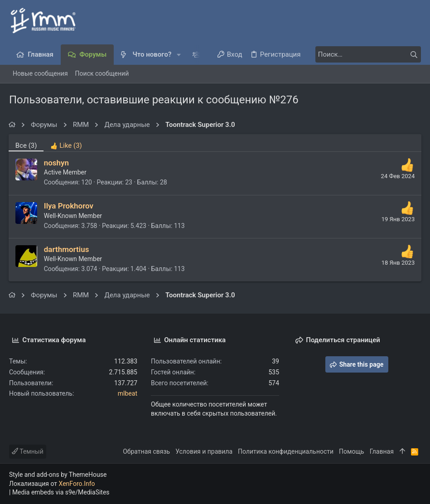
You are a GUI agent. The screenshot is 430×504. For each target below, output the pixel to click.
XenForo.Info (77, 484)
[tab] (67, 143)
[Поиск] (364, 54)
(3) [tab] (27, 145)
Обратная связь (146, 451)
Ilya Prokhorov (69, 206)
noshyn (57, 163)
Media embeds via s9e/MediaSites (61, 492)
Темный (28, 451)
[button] (179, 55)
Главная (382, 451)
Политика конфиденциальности (286, 451)
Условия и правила (204, 451)
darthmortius (67, 249)
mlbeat (128, 393)
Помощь (352, 451)
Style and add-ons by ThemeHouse (58, 475)
